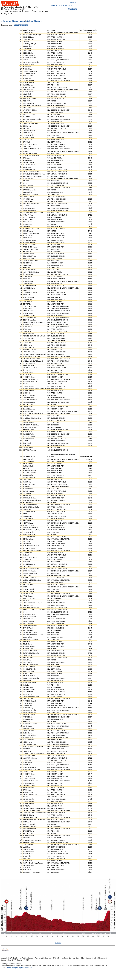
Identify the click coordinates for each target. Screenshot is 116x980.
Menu (22, 21)
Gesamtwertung (21, 25)
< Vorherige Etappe (10, 21)
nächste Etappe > (34, 21)
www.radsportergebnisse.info (19, 967)
